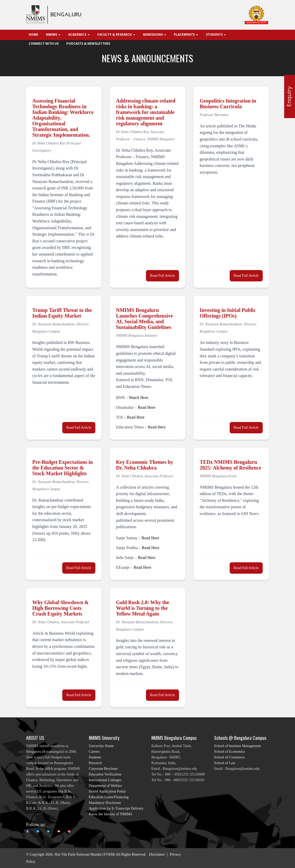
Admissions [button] (154, 34)
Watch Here (139, 398)
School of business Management (238, 746)
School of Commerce (230, 757)
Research (95, 763)
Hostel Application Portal (107, 791)
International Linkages (105, 780)
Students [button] (216, 34)
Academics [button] (79, 34)
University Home (101, 746)
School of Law (225, 763)
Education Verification (105, 774)
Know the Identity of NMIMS (111, 814)
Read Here (146, 407)
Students (95, 757)
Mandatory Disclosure (105, 803)
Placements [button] (186, 34)
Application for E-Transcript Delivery (116, 808)
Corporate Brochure (103, 769)
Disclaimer (157, 854)
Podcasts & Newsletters (88, 44)
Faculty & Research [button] (116, 34)
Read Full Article (162, 276)
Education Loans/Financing (109, 797)
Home (33, 34)
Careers (94, 752)
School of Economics (230, 752)
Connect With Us (44, 44)
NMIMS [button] (53, 34)
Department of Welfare (105, 786)
